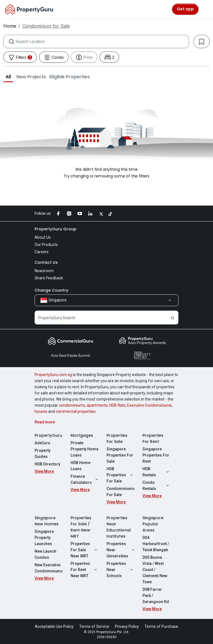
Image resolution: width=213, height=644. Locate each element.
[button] (8, 77)
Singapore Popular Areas (153, 524)
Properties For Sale (117, 438)
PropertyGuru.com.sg (53, 375)
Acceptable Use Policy (54, 626)
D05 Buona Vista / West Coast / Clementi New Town (155, 570)
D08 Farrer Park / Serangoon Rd (156, 596)
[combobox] (102, 42)
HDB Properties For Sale (120, 475)
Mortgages (82, 435)
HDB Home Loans (80, 466)
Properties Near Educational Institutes (119, 527)
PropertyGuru (48, 435)
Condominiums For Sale (120, 492)
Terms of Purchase (161, 626)
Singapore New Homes (47, 521)
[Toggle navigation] (205, 9)
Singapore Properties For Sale (120, 455)
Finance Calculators (84, 479)
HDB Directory (47, 464)
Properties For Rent (153, 438)
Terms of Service (94, 626)
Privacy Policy (127, 626)
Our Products (46, 245)
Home (10, 26)
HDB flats (117, 405)
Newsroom (44, 271)
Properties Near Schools (120, 570)
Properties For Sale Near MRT (84, 550)
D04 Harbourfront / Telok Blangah (156, 544)
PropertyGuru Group (55, 229)
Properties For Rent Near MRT (84, 570)
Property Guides (43, 453)
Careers (42, 252)
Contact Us (46, 262)
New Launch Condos (45, 554)
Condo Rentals (156, 486)
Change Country (51, 290)
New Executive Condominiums (49, 568)
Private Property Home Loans (84, 449)
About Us (43, 237)
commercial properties (76, 411)
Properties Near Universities (120, 550)
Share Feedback (49, 278)
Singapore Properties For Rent (156, 455)
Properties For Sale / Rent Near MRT (81, 527)
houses (41, 411)
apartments (97, 405)
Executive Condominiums (149, 405)
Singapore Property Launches (44, 538)
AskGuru (42, 443)
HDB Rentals (156, 472)
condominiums (72, 405)
